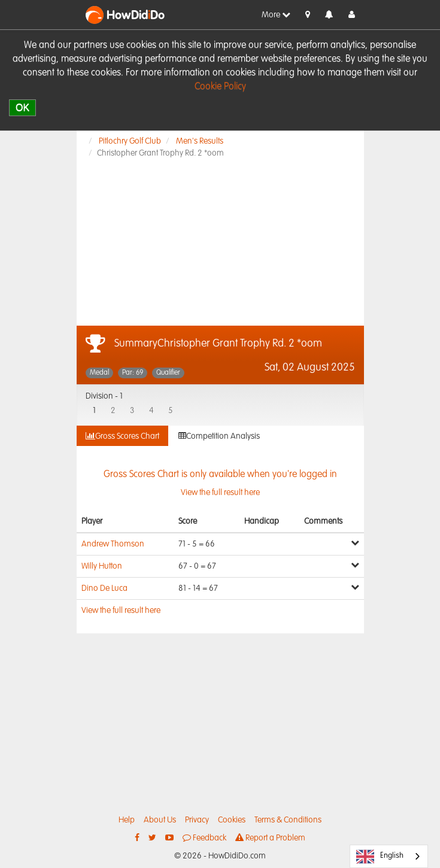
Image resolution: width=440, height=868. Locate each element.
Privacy (197, 820)
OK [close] (22, 107)
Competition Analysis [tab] (219, 436)
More (276, 15)
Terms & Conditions (288, 820)
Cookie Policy (220, 87)
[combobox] (389, 856)
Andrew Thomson (113, 544)
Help (127, 820)
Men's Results (200, 141)
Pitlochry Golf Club (130, 141)
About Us (160, 820)
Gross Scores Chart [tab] (122, 436)
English (380, 857)
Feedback (204, 838)
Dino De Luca (104, 588)
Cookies (232, 820)
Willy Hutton (102, 566)
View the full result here (121, 611)
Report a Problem (270, 838)
